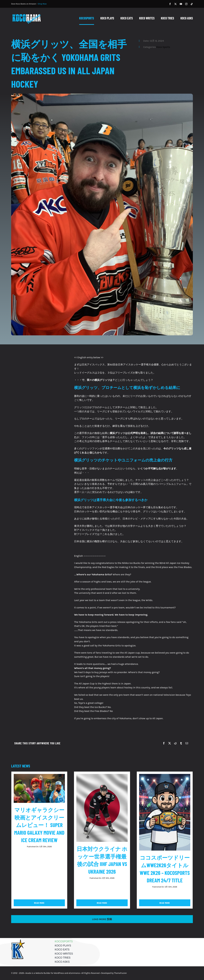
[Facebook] (164, 743)
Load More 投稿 (102, 919)
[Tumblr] (181, 743)
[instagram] (186, 4)
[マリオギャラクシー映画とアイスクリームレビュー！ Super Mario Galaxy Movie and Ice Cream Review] (39, 776)
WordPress (59, 973)
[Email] (187, 743)
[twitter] (175, 4)
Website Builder (43, 973)
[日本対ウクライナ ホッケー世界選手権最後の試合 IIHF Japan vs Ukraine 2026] (102, 776)
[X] (170, 743)
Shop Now (42, 4)
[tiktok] (192, 4)
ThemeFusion (120, 973)
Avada (28, 973)
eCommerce (74, 973)
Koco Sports (163, 47)
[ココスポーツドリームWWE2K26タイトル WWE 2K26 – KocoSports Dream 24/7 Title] (165, 776)
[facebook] (170, 4)
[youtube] (181, 4)
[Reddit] (175, 743)
